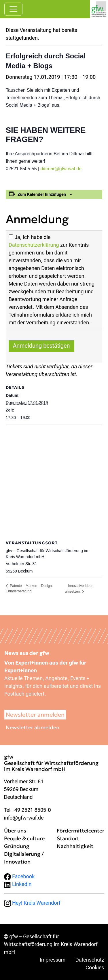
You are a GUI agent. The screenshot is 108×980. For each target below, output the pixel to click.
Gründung (17, 846)
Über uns (15, 831)
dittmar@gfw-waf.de (61, 169)
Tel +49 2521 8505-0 (28, 810)
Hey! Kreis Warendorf (32, 903)
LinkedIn (18, 884)
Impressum (53, 960)
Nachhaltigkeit (75, 846)
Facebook (19, 876)
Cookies (95, 967)
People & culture (24, 838)
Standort (68, 838)
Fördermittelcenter (80, 831)
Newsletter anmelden (35, 715)
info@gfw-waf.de (24, 818)
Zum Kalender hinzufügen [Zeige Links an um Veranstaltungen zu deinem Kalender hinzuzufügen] (42, 194)
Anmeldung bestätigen (41, 346)
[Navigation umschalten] (13, 9)
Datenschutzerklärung (34, 245)
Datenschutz (90, 960)
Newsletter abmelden (33, 727)
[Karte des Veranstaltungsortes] (54, 482)
